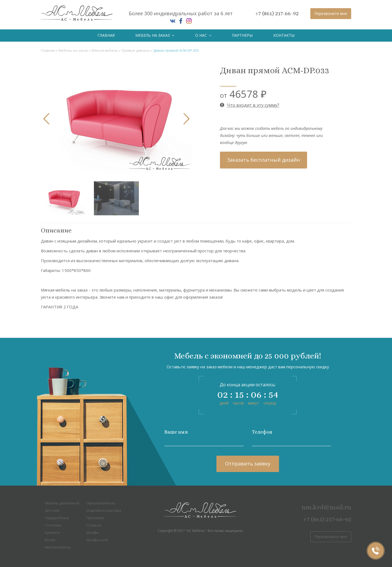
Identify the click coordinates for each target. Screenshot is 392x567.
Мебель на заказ (155, 35)
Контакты (284, 35)
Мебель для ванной (62, 503)
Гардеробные (57, 518)
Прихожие (95, 518)
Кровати (52, 532)
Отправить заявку (248, 464)
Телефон (262, 432)
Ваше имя (176, 432)
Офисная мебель (101, 503)
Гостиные (53, 525)
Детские (52, 510)
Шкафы (93, 532)
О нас (203, 35)
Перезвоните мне (331, 13)
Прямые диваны (136, 50)
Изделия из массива (104, 510)
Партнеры (242, 35)
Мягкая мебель (105, 50)
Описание (56, 230)
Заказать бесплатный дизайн (264, 160)
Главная (106, 35)
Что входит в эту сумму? (250, 105)
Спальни (94, 525)
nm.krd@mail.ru (326, 507)
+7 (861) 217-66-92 (277, 13)
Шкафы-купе (97, 540)
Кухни (50, 540)
